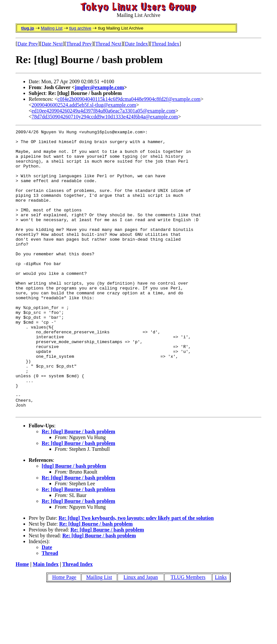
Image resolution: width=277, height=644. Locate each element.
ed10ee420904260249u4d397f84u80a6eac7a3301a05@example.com (104, 111)
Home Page (64, 634)
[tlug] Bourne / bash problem (74, 523)
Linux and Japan (141, 634)
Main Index (46, 621)
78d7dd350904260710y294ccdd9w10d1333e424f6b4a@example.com (105, 117)
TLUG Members (188, 634)
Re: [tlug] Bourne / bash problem (78, 488)
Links (221, 634)
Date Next (52, 44)
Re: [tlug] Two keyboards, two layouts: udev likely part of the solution (136, 575)
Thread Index (165, 44)
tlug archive (80, 28)
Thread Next (108, 44)
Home (22, 621)
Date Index (137, 44)
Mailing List (52, 28)
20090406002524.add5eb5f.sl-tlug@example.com (84, 105)
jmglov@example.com (99, 87)
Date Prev (28, 44)
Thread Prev (79, 44)
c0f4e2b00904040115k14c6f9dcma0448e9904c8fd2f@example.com (129, 99)
